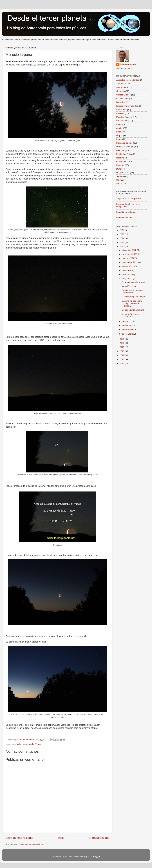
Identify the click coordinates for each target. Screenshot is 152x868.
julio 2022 (127, 270)
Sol (118, 180)
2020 (122, 343)
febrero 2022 (128, 330)
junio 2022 (127, 274)
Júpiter (19, 744)
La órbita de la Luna (126, 212)
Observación (122, 161)
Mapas (120, 135)
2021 (122, 339)
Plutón (119, 169)
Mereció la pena (129, 286)
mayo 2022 (128, 278)
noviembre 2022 (130, 254)
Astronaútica (122, 87)
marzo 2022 (128, 326)
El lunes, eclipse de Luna (133, 297)
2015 (122, 363)
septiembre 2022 (130, 262)
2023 (122, 242)
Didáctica (121, 102)
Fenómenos (122, 121)
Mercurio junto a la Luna (133, 310)
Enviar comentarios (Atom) (31, 844)
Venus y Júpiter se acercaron (130, 315)
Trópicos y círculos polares (129, 198)
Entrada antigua (99, 838)
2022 (122, 246)
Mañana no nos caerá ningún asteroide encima (132, 303)
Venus (38, 744)
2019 (122, 347)
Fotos (119, 124)
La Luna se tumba (125, 218)
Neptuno (120, 158)
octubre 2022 (129, 258)
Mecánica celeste (124, 143)
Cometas (121, 91)
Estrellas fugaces (124, 117)
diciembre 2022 (130, 250)
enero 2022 (128, 334)
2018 (122, 351)
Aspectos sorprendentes (128, 80)
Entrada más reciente (19, 838)
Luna (25, 744)
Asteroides (121, 84)
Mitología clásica (124, 154)
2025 (122, 234)
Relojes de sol (123, 173)
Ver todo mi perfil (124, 69)
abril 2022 (127, 322)
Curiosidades (122, 98)
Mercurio (120, 150)
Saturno (120, 176)
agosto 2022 (128, 266)
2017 (122, 355)
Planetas (120, 165)
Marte (31, 744)
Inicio (61, 838)
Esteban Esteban (128, 65)
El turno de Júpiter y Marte (134, 282)
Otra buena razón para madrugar (132, 291)
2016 (122, 359)
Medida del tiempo (125, 147)
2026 (122, 230)
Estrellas (120, 113)
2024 (122, 238)
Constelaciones (123, 95)
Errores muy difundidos (127, 106)
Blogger (96, 856)
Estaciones (121, 110)
